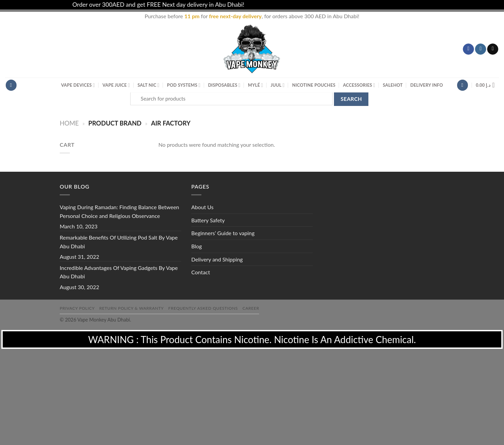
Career (251, 308)
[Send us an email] (493, 49)
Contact (201, 272)
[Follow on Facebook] (468, 49)
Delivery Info (427, 85)
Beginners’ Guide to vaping (223, 233)
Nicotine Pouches (314, 85)
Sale (393, 85)
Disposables (224, 85)
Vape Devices (78, 85)
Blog (197, 246)
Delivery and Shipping (217, 259)
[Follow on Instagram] (481, 49)
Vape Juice (116, 85)
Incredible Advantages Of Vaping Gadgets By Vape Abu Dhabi (119, 272)
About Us (202, 207)
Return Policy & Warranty (131, 308)
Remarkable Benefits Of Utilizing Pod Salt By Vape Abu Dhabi (119, 242)
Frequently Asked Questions (203, 308)
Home (69, 123)
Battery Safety (208, 220)
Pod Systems (184, 85)
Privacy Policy (77, 308)
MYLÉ (256, 85)
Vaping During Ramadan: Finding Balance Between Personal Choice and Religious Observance (119, 211)
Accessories (359, 85)
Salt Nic (149, 85)
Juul (277, 85)
